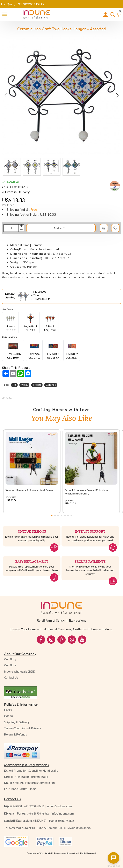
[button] (6, 95)
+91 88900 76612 (39, 814)
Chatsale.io (114, 866)
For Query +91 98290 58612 (23, 4)
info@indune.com (63, 814)
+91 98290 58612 (34, 806)
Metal (24, 385)
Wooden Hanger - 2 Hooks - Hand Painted (30, 490)
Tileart (37, 385)
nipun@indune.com (59, 806)
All (14, 385)
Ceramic (51, 385)
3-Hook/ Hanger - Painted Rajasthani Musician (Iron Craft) (87, 492)
